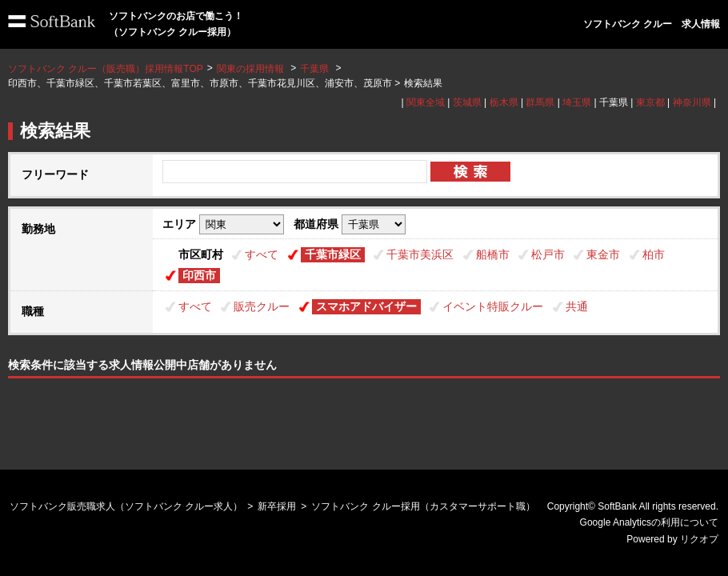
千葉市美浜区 (420, 254)
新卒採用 (277, 506)
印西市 (199, 275)
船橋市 (493, 254)
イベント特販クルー (493, 306)
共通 (577, 306)
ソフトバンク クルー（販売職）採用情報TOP (106, 69)
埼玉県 (577, 102)
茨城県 (467, 102)
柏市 (654, 254)
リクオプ (699, 539)
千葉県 (314, 69)
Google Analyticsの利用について (649, 522)
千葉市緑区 (333, 254)
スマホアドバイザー (366, 306)
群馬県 (540, 102)
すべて (262, 254)
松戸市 (548, 254)
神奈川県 (692, 102)
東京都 (650, 102)
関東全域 (426, 102)
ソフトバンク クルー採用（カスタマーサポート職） (423, 506)
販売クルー (262, 306)
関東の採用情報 (252, 69)
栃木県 (504, 102)
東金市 (603, 254)
